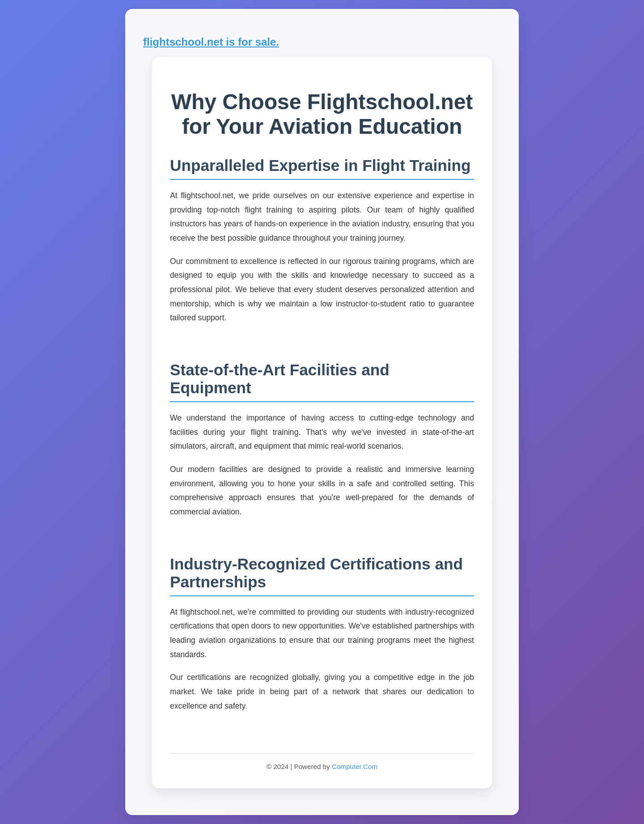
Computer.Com (355, 767)
